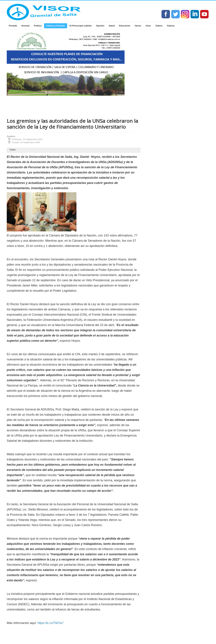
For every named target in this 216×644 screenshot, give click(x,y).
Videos (159, 26)
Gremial (25, 26)
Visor (148, 26)
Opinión (100, 26)
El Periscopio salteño (81, 26)
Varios (138, 26)
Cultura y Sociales (56, 26)
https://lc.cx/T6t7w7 (50, 623)
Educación (125, 26)
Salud (112, 26)
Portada (13, 26)
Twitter (12, 150)
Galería (171, 26)
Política (38, 26)
